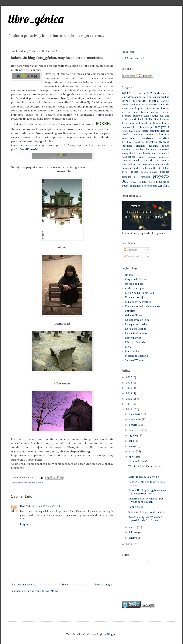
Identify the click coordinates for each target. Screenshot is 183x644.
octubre (133, 425)
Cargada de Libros (136, 280)
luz (136, 153)
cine (157, 108)
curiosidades (30, 483)
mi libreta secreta (150, 153)
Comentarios (133, 257)
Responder (26, 524)
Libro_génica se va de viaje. (144, 477)
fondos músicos (129, 127)
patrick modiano (141, 168)
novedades (154, 165)
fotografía (162, 127)
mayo (132, 451)
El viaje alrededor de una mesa (143, 306)
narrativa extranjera (156, 161)
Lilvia (128, 347)
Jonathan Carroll (159, 101)
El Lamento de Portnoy (138, 302)
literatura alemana (145, 135)
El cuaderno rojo (135, 298)
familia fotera (161, 123)
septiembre (136, 430)
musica (137, 161)
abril (132, 457)
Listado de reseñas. (139, 462)
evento (130, 123)
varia (40, 483)
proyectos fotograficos (143, 182)
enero (133, 538)
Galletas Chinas (134, 315)
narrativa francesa (135, 164)
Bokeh (129, 275)
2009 (129, 545)
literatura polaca (158, 146)
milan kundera (147, 157)
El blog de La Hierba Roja (140, 293)
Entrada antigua (103, 585)
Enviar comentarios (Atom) (42, 591)
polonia (165, 172)
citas (162, 108)
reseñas (127, 186)
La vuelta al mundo (136, 333)
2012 (129, 399)
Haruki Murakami (135, 101)
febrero (134, 533)
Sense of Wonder (135, 360)
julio (132, 441)
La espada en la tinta (137, 325)
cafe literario (150, 105)
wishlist (163, 186)
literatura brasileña (133, 142)
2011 (129, 404)
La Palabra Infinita (136, 329)
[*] (130, 472)
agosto (133, 436)
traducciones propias (145, 186)
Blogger (112, 635)
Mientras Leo (133, 351)
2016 (129, 383)
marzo (133, 527)
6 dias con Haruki (139, 94)
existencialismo (143, 123)
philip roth (156, 168)
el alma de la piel (135, 288)
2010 (129, 410)
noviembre (135, 420)
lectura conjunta (150, 131)
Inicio (65, 585)
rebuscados (163, 182)
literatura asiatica (154, 138)
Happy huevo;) (137, 507)
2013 (129, 394)
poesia (134, 172)
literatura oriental (133, 146)
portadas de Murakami (136, 177)
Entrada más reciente (24, 585)
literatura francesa (158, 142)
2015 (129, 388)
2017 (129, 377)
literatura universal (158, 150)
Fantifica (130, 311)
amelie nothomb (131, 105)
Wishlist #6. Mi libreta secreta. (145, 467)
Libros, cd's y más (135, 342)
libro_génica (36, 19)
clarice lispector (141, 112)
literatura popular (132, 150)
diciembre (135, 414)
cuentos (137, 116)
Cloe (23, 506)
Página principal (135, 59)
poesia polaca (149, 172)
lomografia (127, 153)
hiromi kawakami (131, 131)
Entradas (131, 250)
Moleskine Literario (137, 356)
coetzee (155, 112)
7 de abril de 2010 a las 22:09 (43, 506)
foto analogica (146, 127)
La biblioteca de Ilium (137, 320)
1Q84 (125, 94)
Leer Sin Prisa (133, 338)
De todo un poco (134, 284)
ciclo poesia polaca (143, 108)
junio (132, 446)
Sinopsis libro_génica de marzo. (147, 512)
